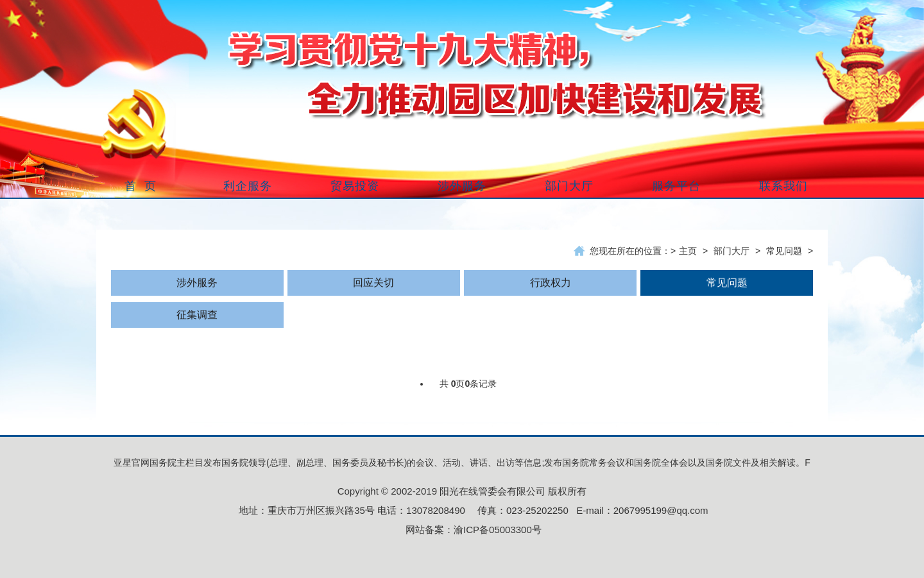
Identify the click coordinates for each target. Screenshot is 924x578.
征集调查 (197, 315)
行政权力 (551, 283)
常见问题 (784, 251)
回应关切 (373, 283)
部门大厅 (732, 251)
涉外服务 (197, 283)
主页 (688, 251)
